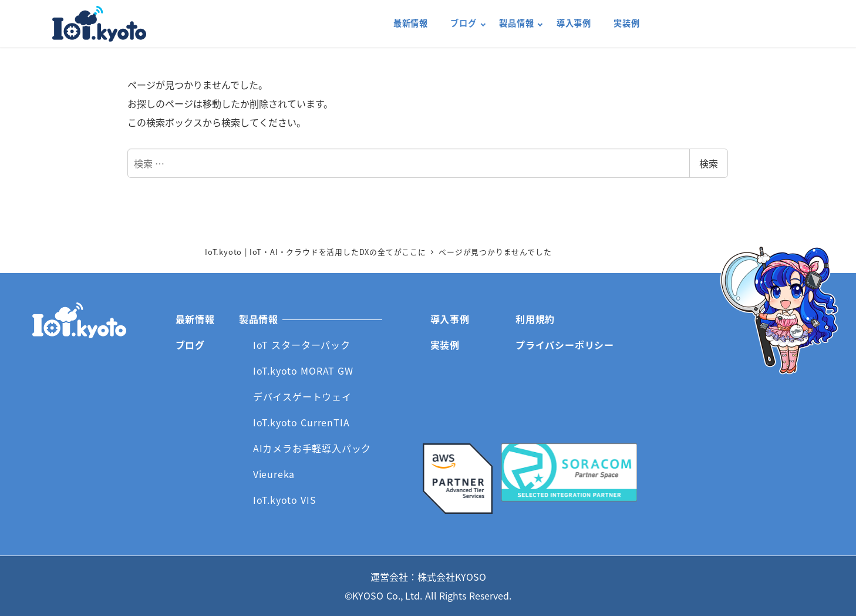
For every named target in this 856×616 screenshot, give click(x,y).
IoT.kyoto (99, 24)
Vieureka (274, 474)
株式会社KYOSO (452, 577)
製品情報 (259, 319)
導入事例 (450, 319)
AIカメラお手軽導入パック (312, 448)
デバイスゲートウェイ (302, 396)
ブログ (190, 345)
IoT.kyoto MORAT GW (303, 371)
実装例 (445, 345)
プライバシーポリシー (565, 345)
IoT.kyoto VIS (285, 500)
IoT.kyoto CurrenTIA (301, 422)
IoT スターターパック (302, 345)
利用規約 (535, 319)
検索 (709, 163)
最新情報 (195, 319)
